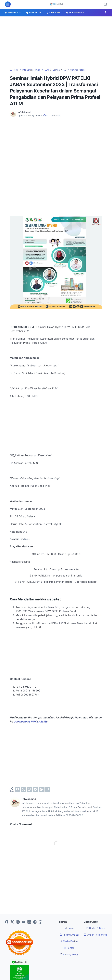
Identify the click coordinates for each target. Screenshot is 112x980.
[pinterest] (41, 789)
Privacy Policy (69, 954)
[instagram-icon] (18, 922)
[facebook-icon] (7, 922)
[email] (47, 789)
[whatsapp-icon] (40, 922)
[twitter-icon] (12, 922)
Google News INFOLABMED (31, 722)
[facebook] (17, 789)
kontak (69, 948)
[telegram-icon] (35, 922)
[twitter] (23, 789)
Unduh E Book (95, 928)
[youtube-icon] (24, 922)
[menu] (8, 4)
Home (69, 928)
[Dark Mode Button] (105, 4)
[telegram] (35, 789)
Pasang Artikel (69, 935)
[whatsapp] (29, 789)
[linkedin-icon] (29, 922)
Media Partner (69, 941)
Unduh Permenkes (95, 935)
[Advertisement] (56, 42)
